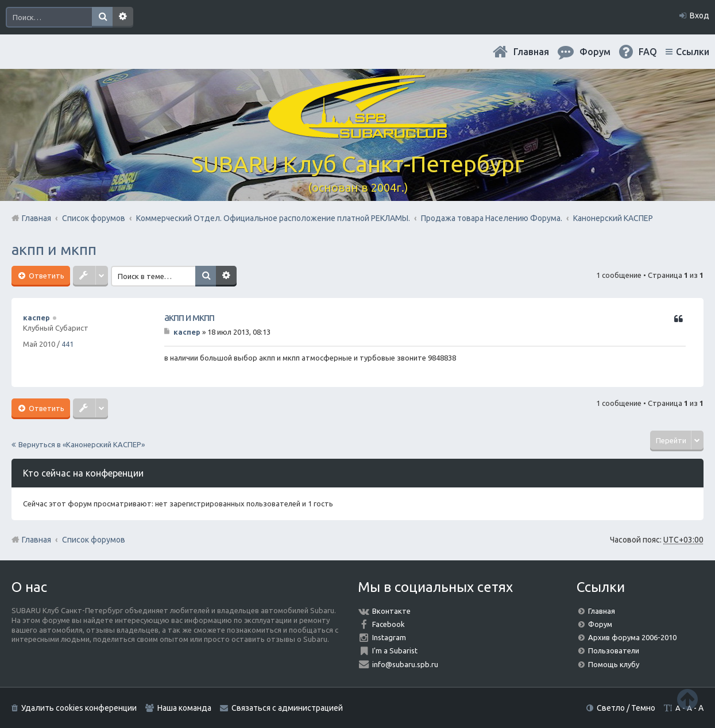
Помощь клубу (614, 664)
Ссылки (693, 52)
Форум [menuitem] (595, 52)
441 (67, 344)
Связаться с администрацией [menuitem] (287, 708)
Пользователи (614, 650)
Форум (600, 624)
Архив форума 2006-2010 (632, 637)
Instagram (389, 637)
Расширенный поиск (123, 17)
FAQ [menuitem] (648, 52)
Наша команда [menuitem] (184, 708)
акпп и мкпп (54, 249)
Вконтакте (391, 611)
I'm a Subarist (395, 650)
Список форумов (94, 540)
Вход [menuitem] (699, 16)
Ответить (46, 276)
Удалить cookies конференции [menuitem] (79, 708)
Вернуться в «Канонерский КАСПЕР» (82, 444)
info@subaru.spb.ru (405, 664)
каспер (36, 317)
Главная (531, 52)
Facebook (389, 624)
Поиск (102, 17)
